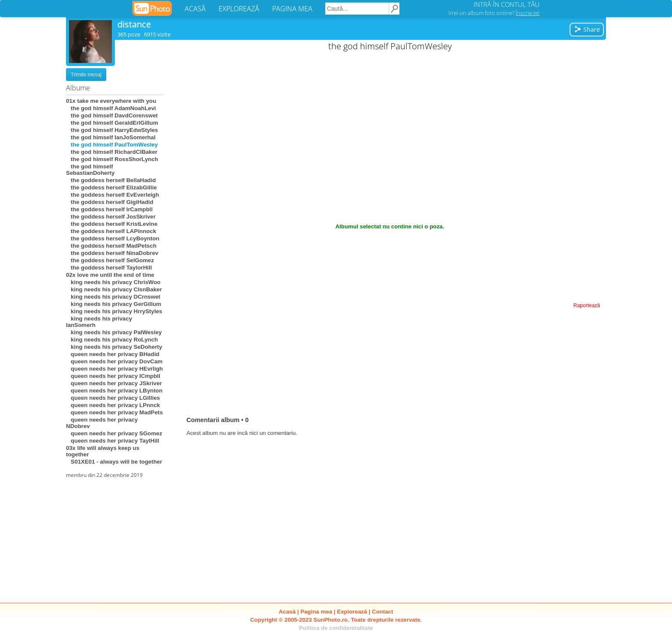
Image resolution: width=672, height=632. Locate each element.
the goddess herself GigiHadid (110, 202)
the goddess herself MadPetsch (111, 246)
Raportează (587, 306)
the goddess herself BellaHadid (111, 180)
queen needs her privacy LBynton (114, 391)
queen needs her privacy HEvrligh (114, 369)
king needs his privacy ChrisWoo (113, 282)
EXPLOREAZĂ (239, 9)
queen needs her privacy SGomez (114, 433)
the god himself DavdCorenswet (112, 115)
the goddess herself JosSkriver (111, 217)
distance (134, 24)
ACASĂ (195, 9)
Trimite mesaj (86, 75)
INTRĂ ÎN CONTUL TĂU (507, 4)
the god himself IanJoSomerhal (111, 137)
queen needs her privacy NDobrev (102, 423)
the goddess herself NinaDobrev (112, 253)
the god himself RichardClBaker (112, 152)
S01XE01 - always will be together (114, 462)
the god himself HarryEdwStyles (112, 130)
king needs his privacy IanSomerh (99, 322)
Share (587, 29)
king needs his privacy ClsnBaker (114, 289)
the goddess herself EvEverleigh (112, 195)
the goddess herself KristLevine (112, 224)
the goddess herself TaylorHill (109, 268)
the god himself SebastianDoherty (90, 170)
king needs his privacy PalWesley (114, 332)
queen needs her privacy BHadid (113, 354)
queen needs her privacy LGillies (113, 398)
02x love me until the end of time (110, 275)
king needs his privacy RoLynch (112, 340)
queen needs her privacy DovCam (114, 361)
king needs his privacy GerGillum (114, 304)
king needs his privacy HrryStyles (114, 311)
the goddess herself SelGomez (110, 260)
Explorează (352, 612)
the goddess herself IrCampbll (109, 209)
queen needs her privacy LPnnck (113, 405)
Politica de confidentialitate (336, 628)
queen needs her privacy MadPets (114, 412)
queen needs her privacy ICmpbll (113, 376)
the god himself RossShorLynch (112, 159)
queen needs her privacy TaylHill (113, 441)
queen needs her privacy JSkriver (114, 383)
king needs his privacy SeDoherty (114, 347)
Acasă (287, 612)
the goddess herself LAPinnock (111, 231)
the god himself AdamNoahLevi (111, 108)
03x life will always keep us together (103, 451)
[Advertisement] (390, 116)
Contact (383, 612)
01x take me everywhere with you (111, 101)
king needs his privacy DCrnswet (113, 297)
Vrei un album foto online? (494, 13)
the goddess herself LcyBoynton (113, 238)
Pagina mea (316, 612)
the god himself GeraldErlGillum (112, 123)
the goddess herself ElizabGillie (111, 187)
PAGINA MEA (292, 9)
